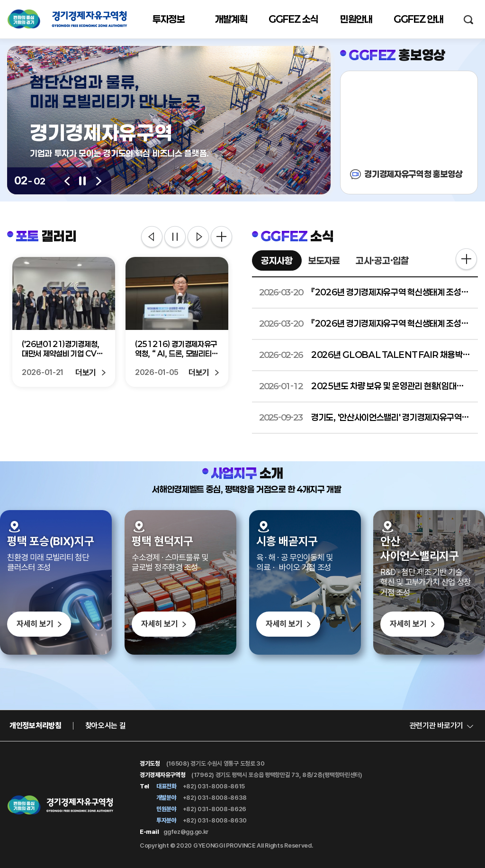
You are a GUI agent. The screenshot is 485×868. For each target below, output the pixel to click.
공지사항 (277, 260)
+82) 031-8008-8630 (214, 820)
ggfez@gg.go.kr (186, 832)
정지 (175, 238)
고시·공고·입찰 (382, 260)
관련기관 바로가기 (436, 726)
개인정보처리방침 (36, 726)
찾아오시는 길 (106, 726)
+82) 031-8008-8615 (213, 786)
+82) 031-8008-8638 (214, 798)
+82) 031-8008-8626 (214, 809)
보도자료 (324, 260)
